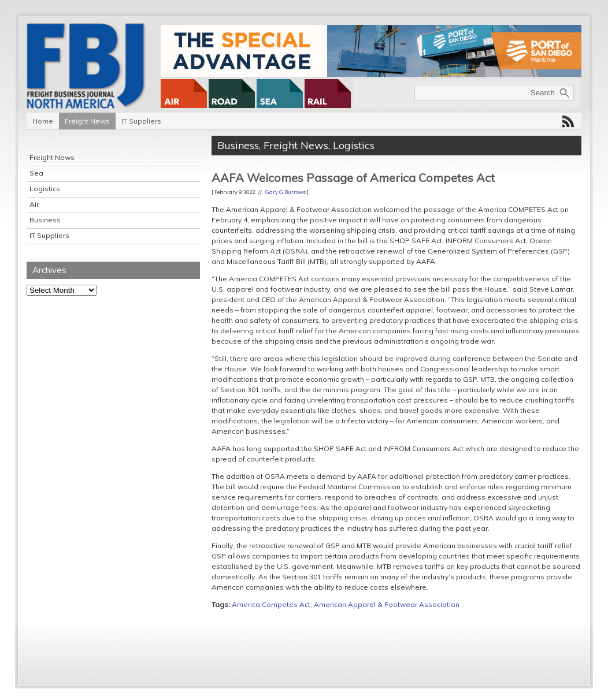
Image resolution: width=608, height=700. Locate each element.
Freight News (87, 121)
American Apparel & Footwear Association (387, 604)
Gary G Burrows (286, 192)
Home (43, 121)
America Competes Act (271, 604)
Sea (36, 173)
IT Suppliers (141, 121)
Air (34, 204)
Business (45, 220)
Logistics (45, 189)
